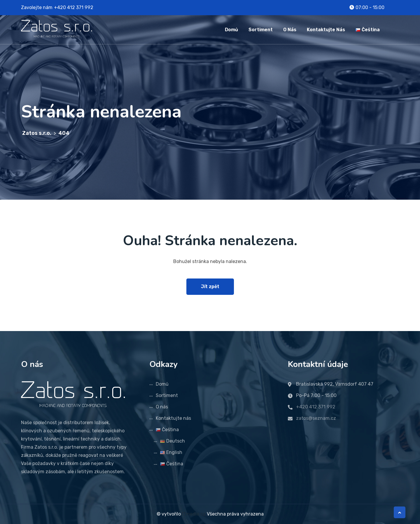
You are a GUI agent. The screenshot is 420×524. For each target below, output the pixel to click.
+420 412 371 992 (74, 7)
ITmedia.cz (194, 514)
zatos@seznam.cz (316, 418)
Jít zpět (210, 287)
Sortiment (261, 30)
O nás (290, 30)
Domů (231, 30)
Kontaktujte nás (326, 30)
